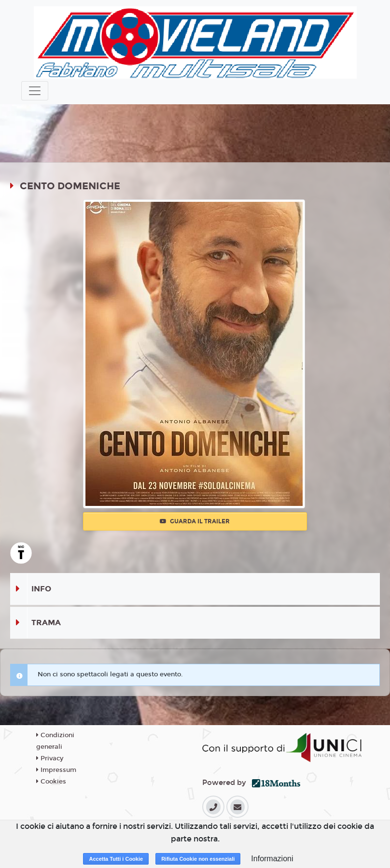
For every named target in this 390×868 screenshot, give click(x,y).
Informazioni (272, 859)
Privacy (50, 758)
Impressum (56, 770)
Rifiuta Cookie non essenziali (198, 859)
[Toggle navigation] (35, 91)
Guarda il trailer (195, 521)
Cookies (51, 782)
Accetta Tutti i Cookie (116, 859)
